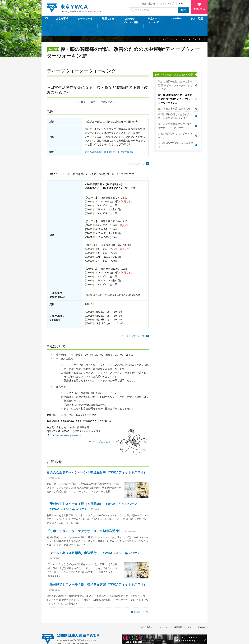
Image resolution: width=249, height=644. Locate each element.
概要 (83, 91)
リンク (190, 616)
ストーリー (176, 20)
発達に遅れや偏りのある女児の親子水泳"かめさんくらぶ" (175, 105)
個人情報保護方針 (49, 640)
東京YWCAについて (154, 20)
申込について (108, 91)
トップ (152, 28)
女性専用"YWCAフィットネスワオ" (176, 134)
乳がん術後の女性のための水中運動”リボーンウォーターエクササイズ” (176, 74)
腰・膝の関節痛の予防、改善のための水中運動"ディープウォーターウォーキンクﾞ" (176, 88)
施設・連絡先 (148, 4)
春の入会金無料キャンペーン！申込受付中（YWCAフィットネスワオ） (97, 462)
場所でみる (108, 20)
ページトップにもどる (133, 153)
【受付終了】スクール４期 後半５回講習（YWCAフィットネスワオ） (97, 574)
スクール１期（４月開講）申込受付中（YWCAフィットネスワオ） (94, 542)
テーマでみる (85, 20)
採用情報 (178, 616)
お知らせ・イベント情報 (131, 20)
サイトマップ (167, 4)
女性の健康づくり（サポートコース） (175, 125)
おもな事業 (62, 20)
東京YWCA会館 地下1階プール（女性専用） (109, 141)
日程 (93, 91)
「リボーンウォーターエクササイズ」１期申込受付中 (84, 520)
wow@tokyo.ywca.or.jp (69, 424)
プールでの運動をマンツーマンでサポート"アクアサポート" (175, 115)
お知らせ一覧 (141, 601)
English (183, 4)
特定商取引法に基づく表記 (73, 640)
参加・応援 (197, 20)
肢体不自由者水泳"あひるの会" (175, 98)
